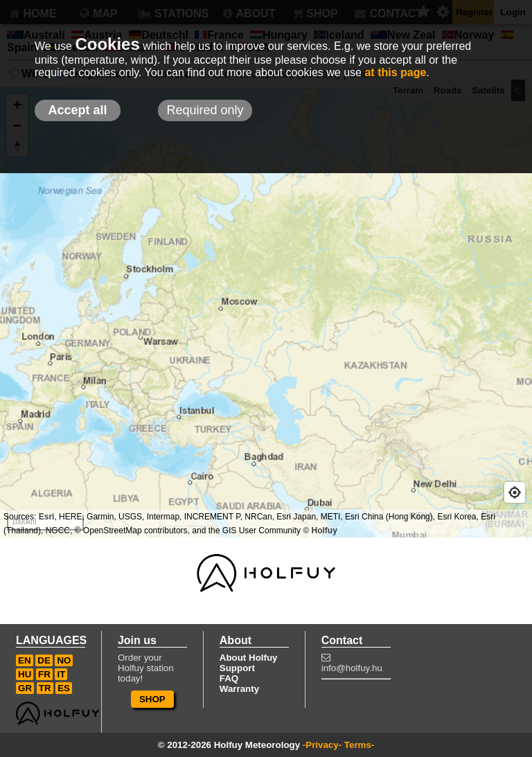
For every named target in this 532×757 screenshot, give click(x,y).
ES (64, 688)
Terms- (359, 745)
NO (64, 660)
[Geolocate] (515, 492)
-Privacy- (322, 745)
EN (25, 660)
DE (44, 660)
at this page (395, 72)
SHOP (152, 699)
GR (25, 688)
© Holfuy (320, 531)
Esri (47, 517)
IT (61, 674)
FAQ (229, 678)
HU (25, 674)
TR (45, 688)
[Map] (266, 312)
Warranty (239, 689)
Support (237, 668)
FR (44, 674)
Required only (205, 110)
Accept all (77, 110)
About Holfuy (249, 658)
